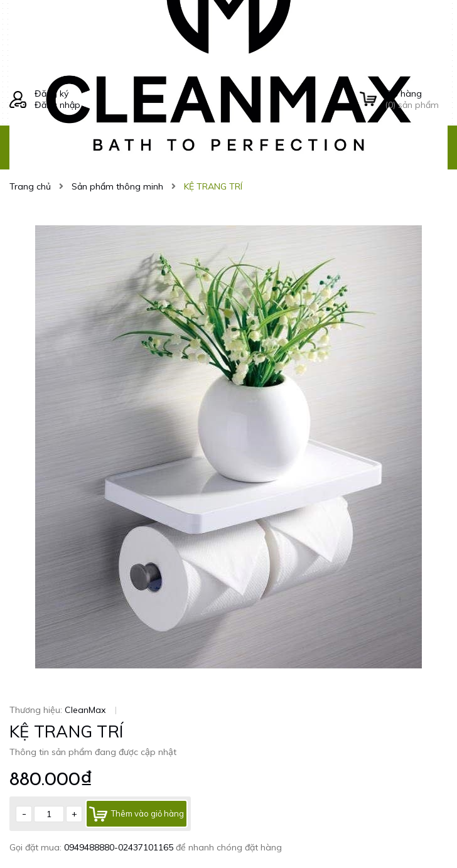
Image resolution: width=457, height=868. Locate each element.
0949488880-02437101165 (120, 847)
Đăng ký (51, 94)
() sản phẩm (416, 99)
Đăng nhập (57, 105)
